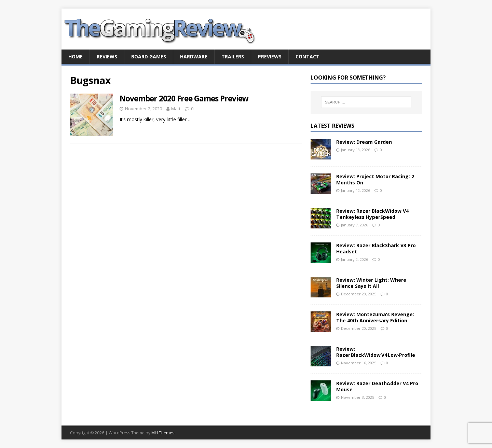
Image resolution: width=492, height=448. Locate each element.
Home (76, 57)
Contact (307, 57)
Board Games (149, 57)
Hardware (194, 57)
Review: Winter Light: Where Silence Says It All (371, 283)
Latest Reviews (332, 126)
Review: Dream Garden (364, 142)
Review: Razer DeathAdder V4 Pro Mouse (377, 386)
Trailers (233, 57)
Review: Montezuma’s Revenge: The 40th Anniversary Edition (375, 317)
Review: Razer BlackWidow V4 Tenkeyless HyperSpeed (372, 214)
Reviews (107, 57)
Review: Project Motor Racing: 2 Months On (375, 179)
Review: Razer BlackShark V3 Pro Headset (376, 248)
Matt (176, 109)
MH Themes (163, 433)
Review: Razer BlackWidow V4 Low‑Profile (376, 352)
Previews (270, 57)
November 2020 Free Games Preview (184, 99)
